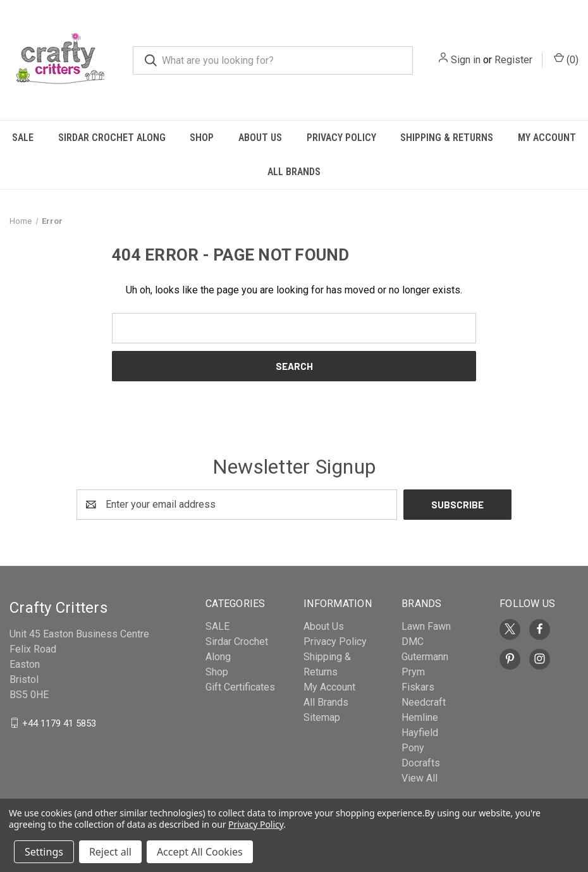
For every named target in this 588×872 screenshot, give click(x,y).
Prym (413, 672)
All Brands (294, 172)
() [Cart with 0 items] (566, 59)
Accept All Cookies (200, 852)
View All (420, 778)
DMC (413, 642)
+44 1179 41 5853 (59, 723)
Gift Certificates (240, 687)
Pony (413, 748)
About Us (260, 138)
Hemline (420, 717)
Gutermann (425, 657)
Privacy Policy (341, 138)
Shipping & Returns (447, 138)
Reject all (110, 852)
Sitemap (322, 717)
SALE (23, 138)
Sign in (466, 60)
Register (513, 60)
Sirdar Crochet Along (112, 138)
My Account (329, 687)
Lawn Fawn (426, 626)
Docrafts (421, 763)
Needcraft (424, 702)
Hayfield (420, 733)
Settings (44, 852)
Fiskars (418, 687)
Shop (202, 138)
